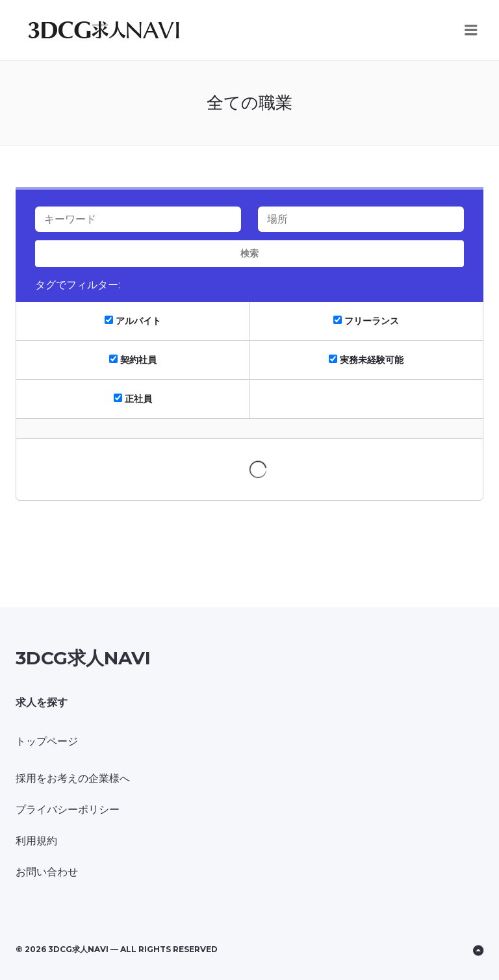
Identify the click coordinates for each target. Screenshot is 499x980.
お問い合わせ (47, 872)
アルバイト (133, 321)
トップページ (47, 741)
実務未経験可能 (366, 360)
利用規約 (36, 841)
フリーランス (366, 321)
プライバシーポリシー (68, 810)
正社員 (133, 399)
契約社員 (133, 360)
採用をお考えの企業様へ (73, 778)
